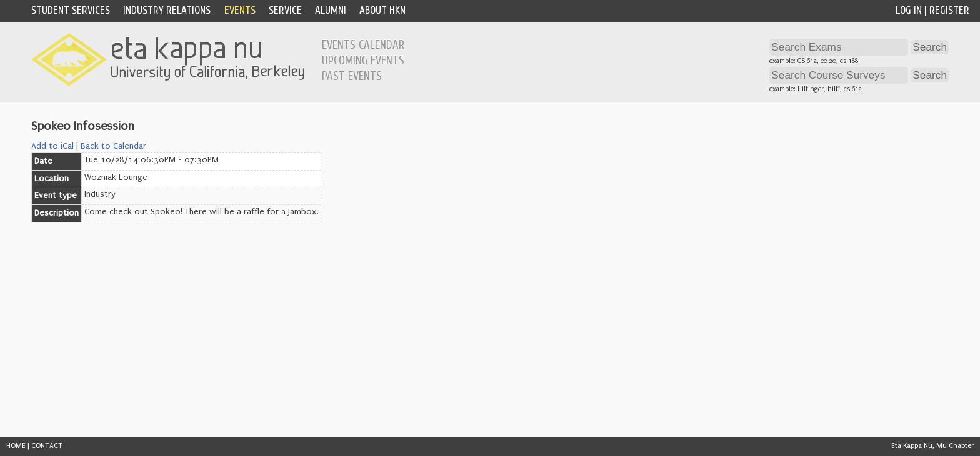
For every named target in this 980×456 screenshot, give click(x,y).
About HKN (382, 10)
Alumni (331, 10)
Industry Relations (167, 10)
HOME (16, 446)
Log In (909, 10)
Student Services (71, 10)
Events (240, 10)
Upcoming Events (363, 61)
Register (949, 10)
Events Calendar (363, 45)
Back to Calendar (113, 146)
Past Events (352, 76)
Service (285, 10)
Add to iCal (52, 146)
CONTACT (47, 446)
